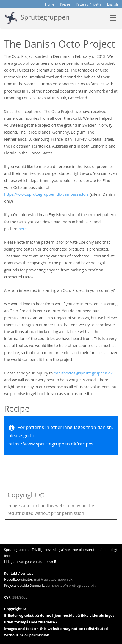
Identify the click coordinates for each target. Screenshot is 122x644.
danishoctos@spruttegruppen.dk (83, 373)
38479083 (20, 597)
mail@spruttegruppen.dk (53, 579)
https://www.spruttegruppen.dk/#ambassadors (46, 194)
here (23, 229)
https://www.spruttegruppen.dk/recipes (51, 444)
